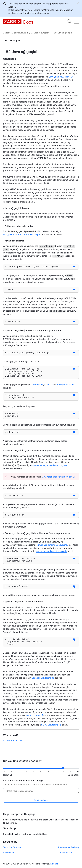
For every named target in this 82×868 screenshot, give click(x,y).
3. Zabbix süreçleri (40, 33)
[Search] (69, 22)
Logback (36, 387)
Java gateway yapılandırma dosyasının (50, 470)
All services (9, 855)
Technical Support (12, 850)
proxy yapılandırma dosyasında (51, 557)
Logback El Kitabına (41, 687)
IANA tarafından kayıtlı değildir (57, 482)
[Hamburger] (76, 22)
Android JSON (64, 387)
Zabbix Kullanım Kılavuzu (15, 33)
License (54, 866)
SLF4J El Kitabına (50, 734)
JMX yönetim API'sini (59, 77)
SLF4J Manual (33, 725)
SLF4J (47, 387)
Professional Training (69, 850)
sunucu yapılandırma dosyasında (52, 551)
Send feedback (41, 802)
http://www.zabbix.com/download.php (22, 234)
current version (66, 10)
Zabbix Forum (65, 855)
